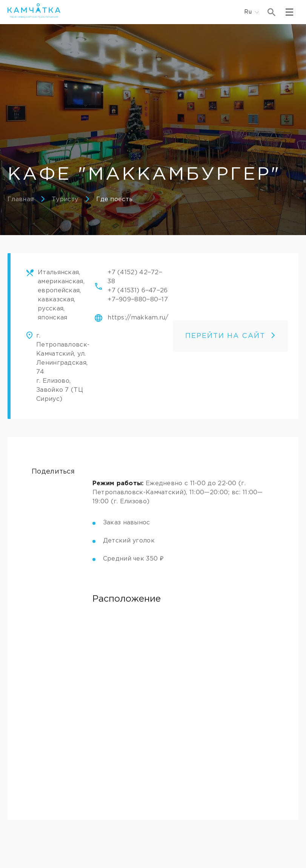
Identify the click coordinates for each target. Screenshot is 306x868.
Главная (21, 199)
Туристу (65, 199)
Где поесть (114, 199)
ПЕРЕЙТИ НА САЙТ (231, 336)
